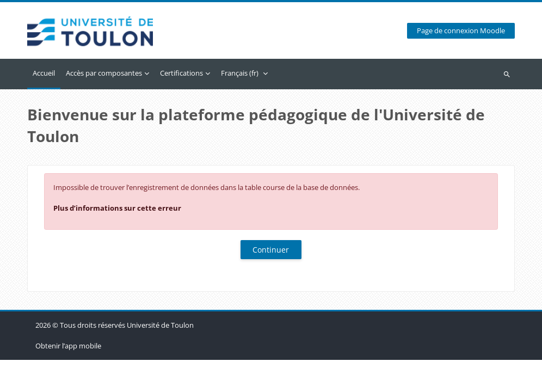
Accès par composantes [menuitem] (104, 73)
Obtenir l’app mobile (68, 378)
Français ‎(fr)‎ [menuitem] (240, 73)
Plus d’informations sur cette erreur (117, 208)
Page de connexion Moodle (461, 31)
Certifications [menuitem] (181, 73)
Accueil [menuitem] (44, 73)
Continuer (271, 250)
